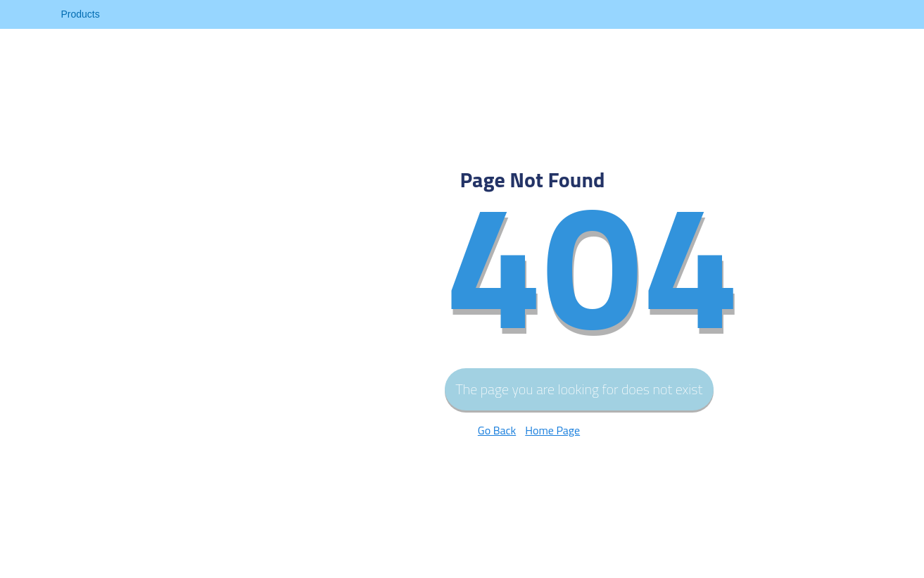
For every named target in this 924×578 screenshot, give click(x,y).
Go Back (497, 430)
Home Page (552, 430)
